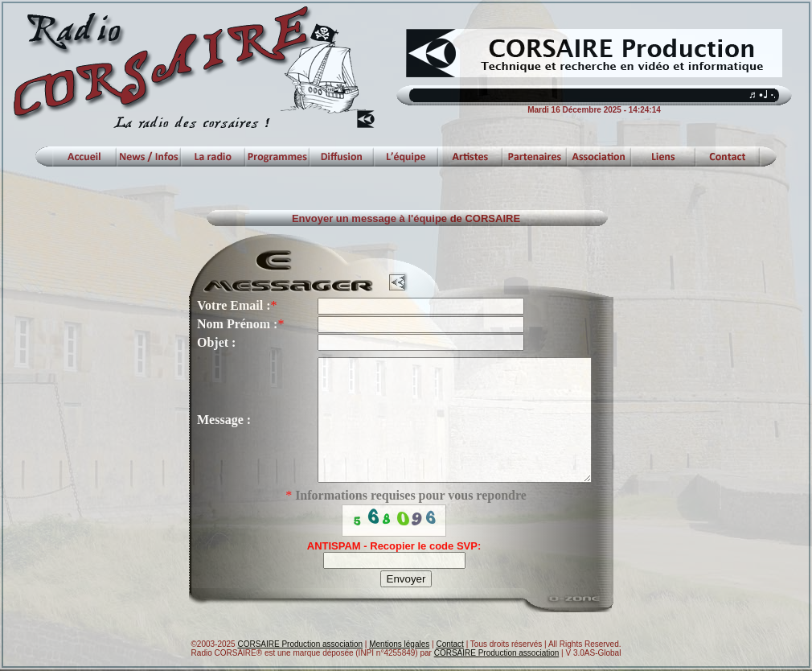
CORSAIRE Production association (300, 646)
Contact (449, 646)
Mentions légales (399, 646)
